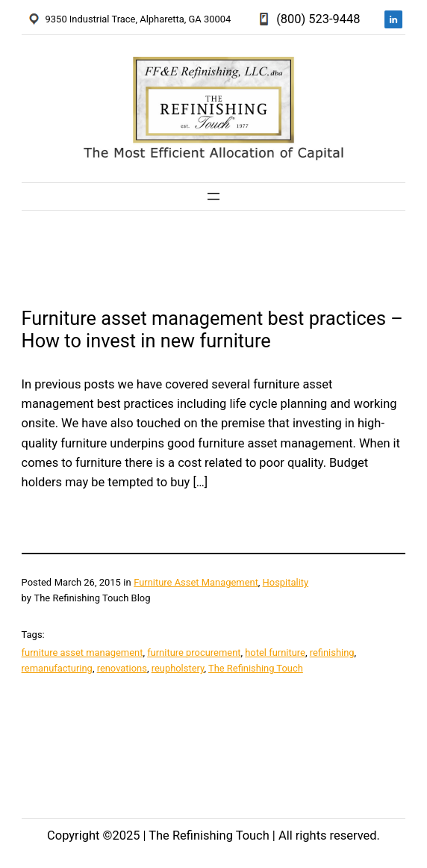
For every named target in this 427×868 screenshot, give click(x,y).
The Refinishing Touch (256, 668)
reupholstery (178, 668)
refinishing (332, 652)
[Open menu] (213, 196)
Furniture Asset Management (196, 582)
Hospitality (286, 582)
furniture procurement (194, 652)
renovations (122, 668)
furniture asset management (82, 652)
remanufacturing (57, 668)
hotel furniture (275, 652)
